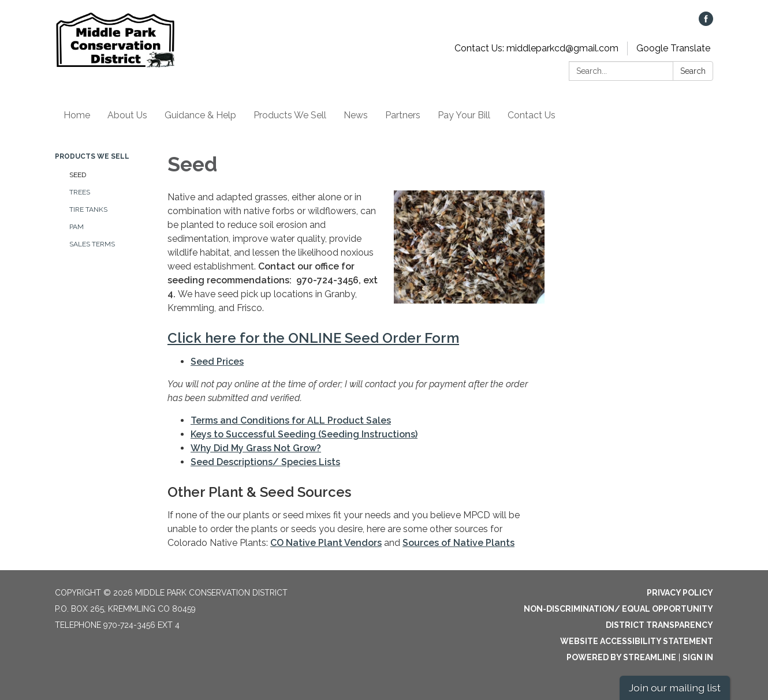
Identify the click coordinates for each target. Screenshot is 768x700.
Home (77, 115)
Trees (80, 192)
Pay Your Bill (464, 115)
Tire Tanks (88, 209)
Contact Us (532, 115)
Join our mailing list (675, 688)
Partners (403, 115)
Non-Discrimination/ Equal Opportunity (618, 609)
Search (693, 71)
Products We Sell (290, 115)
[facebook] (706, 23)
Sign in (698, 657)
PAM (77, 227)
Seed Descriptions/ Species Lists (265, 462)
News (356, 115)
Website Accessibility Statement (637, 641)
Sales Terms (92, 244)
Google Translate (673, 48)
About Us (127, 115)
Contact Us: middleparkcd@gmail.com (536, 48)
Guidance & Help (200, 115)
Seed (78, 175)
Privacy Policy (680, 593)
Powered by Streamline (621, 657)
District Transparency (659, 625)
